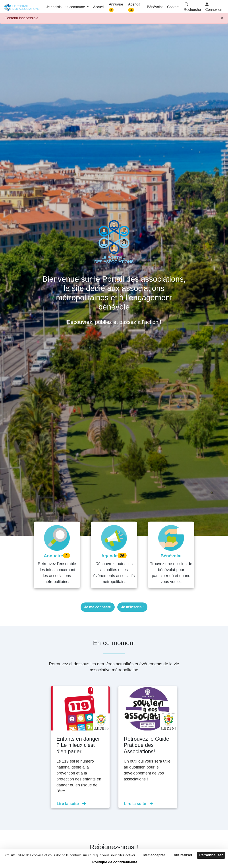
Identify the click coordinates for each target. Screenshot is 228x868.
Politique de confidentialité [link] (115, 862)
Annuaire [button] (116, 7)
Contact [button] (173, 7)
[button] (192, 7)
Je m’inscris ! (132, 607)
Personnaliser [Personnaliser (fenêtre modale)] (211, 855)
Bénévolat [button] (155, 7)
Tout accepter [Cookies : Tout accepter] (154, 855)
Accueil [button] (99, 7)
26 (131, 10)
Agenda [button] (134, 7)
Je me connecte (98, 607)
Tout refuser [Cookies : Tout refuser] (182, 855)
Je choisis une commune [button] (66, 7)
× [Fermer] (222, 18)
